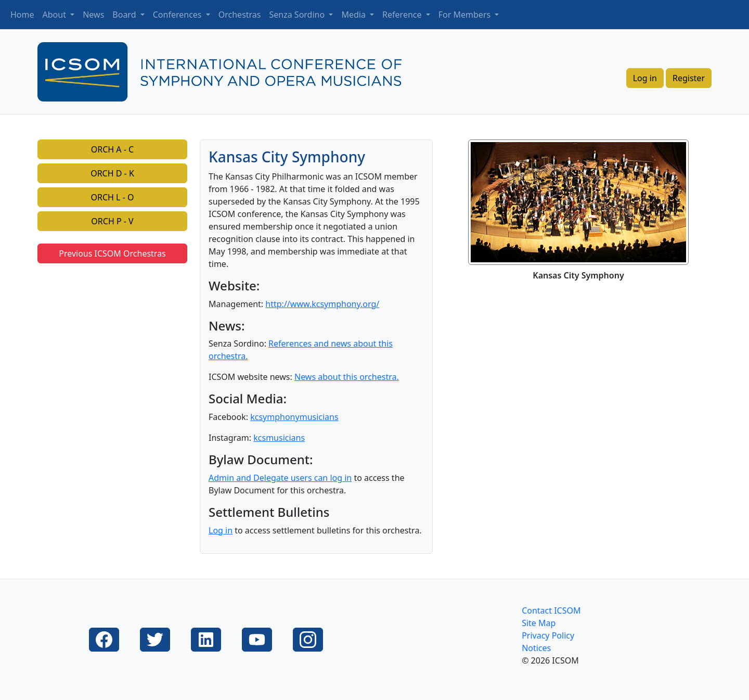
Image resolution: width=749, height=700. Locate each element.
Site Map (539, 623)
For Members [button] (466, 15)
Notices (536, 648)
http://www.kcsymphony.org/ (322, 304)
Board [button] (125, 15)
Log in (221, 530)
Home (22, 15)
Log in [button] (645, 78)
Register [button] (689, 78)
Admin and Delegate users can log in (280, 478)
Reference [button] (403, 15)
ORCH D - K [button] (112, 173)
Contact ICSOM (551, 610)
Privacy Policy (548, 635)
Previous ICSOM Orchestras (112, 253)
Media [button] (354, 15)
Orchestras (240, 15)
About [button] (56, 15)
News (93, 15)
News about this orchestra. (347, 377)
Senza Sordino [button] (298, 15)
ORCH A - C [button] (112, 149)
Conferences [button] (178, 15)
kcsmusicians (279, 438)
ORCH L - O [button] (113, 197)
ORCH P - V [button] (112, 221)
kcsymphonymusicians (294, 417)
